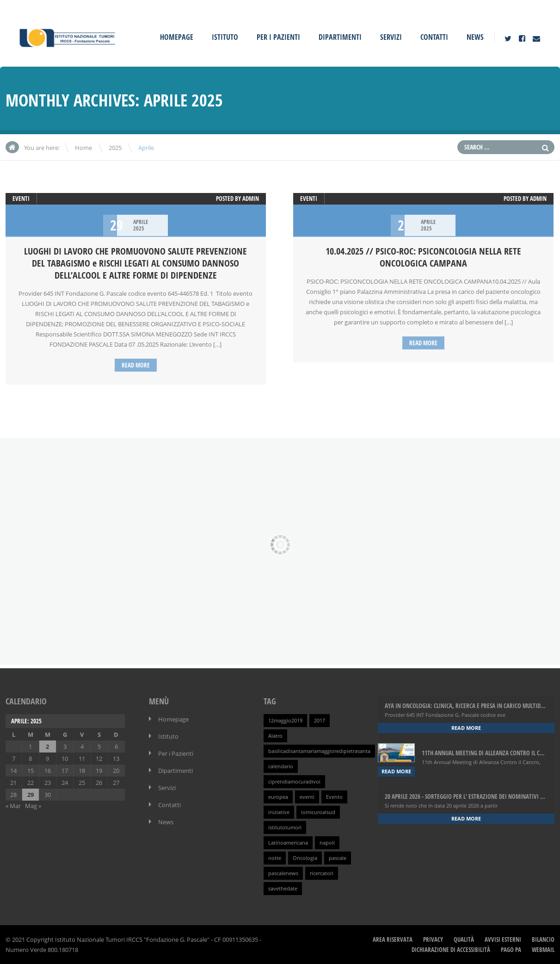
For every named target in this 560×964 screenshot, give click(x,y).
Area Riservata (393, 939)
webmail (543, 950)
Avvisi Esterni (503, 939)
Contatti (434, 37)
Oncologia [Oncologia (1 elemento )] (305, 858)
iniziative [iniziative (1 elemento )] (279, 812)
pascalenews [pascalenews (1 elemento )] (283, 873)
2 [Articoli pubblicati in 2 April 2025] (47, 746)
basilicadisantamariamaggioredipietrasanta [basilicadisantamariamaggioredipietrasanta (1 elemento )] (319, 751)
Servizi (391, 37)
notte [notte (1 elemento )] (275, 858)
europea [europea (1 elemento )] (278, 797)
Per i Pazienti (278, 37)
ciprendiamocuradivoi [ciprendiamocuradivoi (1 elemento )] (294, 782)
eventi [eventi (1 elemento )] (307, 797)
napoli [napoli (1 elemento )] (327, 843)
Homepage (177, 37)
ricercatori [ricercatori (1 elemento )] (322, 873)
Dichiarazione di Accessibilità (451, 950)
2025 (115, 148)
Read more (136, 365)
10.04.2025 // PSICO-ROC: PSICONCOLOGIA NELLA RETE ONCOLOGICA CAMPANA (423, 257)
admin (251, 199)
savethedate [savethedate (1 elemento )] (283, 889)
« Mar (13, 806)
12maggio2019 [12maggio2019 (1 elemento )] (285, 721)
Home (83, 148)
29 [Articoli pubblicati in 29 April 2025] (31, 795)
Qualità (464, 939)
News (475, 37)
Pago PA (511, 950)
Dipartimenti (340, 37)
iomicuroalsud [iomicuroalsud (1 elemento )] (318, 812)
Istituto (225, 37)
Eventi (21, 199)
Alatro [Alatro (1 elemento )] (275, 736)
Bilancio (543, 939)
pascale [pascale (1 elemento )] (338, 858)
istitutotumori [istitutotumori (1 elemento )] (285, 827)
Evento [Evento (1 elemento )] (334, 797)
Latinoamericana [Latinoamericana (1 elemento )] (288, 843)
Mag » (33, 806)
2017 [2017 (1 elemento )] (320, 721)
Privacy (433, 939)
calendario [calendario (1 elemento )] (281, 766)
